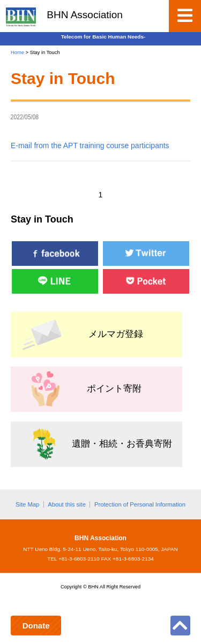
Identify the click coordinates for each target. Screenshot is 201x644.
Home (17, 52)
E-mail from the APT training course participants (90, 145)
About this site (67, 504)
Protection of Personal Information (140, 504)
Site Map (27, 504)
